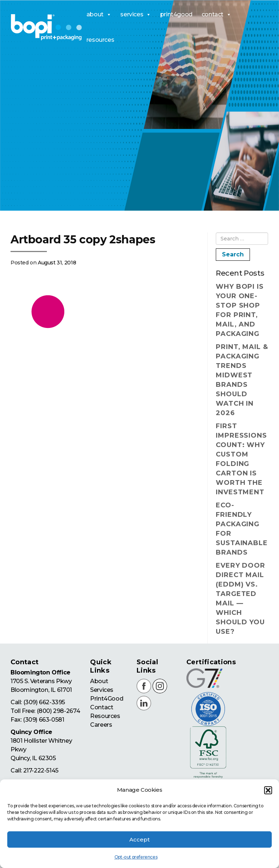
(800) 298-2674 (58, 711)
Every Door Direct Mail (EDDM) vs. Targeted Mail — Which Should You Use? (240, 599)
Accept (139, 839)
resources (100, 40)
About (99, 681)
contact (217, 15)
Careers (101, 725)
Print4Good (107, 699)
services (136, 15)
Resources (105, 716)
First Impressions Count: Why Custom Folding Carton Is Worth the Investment (241, 459)
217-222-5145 (41, 770)
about (99, 15)
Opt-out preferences (136, 857)
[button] (268, 790)
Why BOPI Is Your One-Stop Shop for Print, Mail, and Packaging (240, 310)
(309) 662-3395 (44, 702)
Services (102, 690)
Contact (102, 707)
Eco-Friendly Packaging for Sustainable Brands (242, 529)
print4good (176, 14)
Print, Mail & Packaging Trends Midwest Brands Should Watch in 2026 (242, 380)
